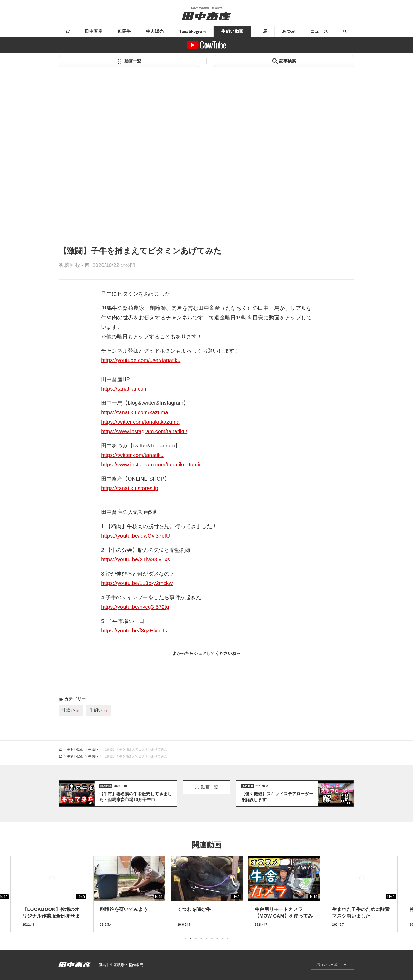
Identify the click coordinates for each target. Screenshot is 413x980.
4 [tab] (201, 939)
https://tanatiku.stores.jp (130, 488)
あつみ (289, 31)
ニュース (319, 31)
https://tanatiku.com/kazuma (135, 412)
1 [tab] (185, 939)
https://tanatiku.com (124, 389)
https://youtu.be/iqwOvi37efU (136, 536)
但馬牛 (124, 31)
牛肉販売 (155, 31)
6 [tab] (212, 939)
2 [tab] (191, 939)
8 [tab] (222, 939)
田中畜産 (94, 31)
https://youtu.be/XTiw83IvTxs (136, 559)
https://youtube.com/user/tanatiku (141, 360)
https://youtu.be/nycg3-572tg (135, 607)
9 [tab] (228, 939)
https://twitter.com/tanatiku (132, 455)
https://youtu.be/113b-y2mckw (137, 583)
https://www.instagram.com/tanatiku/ (144, 431)
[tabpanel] (207, 894)
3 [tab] (196, 939)
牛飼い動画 (232, 31)
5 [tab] (206, 939)
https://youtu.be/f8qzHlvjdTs (134, 631)
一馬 (263, 31)
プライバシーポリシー (331, 965)
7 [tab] (217, 939)
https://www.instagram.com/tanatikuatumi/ (151, 465)
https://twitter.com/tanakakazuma (140, 422)
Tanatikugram (192, 31)
